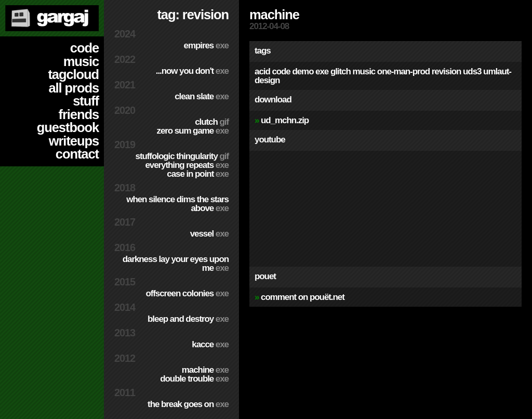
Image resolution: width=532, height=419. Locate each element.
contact (77, 154)
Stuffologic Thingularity (182, 156)
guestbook (68, 127)
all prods (74, 88)
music (81, 61)
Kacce (210, 344)
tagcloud (73, 74)
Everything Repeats (187, 165)
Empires (206, 45)
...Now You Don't (192, 71)
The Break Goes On (188, 404)
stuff (86, 101)
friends (79, 114)
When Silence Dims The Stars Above (177, 204)
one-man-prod (403, 71)
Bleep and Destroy (188, 319)
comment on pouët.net (303, 297)
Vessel (209, 234)
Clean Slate (202, 96)
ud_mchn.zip (285, 120)
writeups (74, 141)
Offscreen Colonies (187, 293)
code (84, 48)
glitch (341, 71)
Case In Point (198, 174)
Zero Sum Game (192, 131)
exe (322, 71)
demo (303, 71)
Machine (205, 370)
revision (447, 71)
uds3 (472, 71)
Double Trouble (194, 379)
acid (262, 71)
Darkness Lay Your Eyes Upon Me (176, 264)
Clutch (212, 122)
